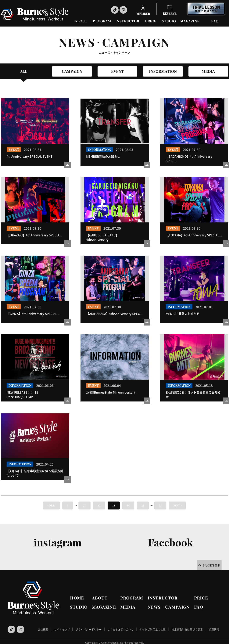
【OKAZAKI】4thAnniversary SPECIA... (34, 235)
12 (99, 505)
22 (160, 505)
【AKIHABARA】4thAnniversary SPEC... (114, 314)
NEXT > (177, 505)
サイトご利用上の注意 (153, 629)
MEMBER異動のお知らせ (103, 156)
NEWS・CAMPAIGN (169, 607)
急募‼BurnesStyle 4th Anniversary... (112, 392)
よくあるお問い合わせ (121, 629)
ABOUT (81, 21)
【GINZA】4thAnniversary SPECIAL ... (34, 314)
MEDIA (208, 71)
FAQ (215, 21)
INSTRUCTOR (127, 21)
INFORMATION (163, 71)
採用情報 (214, 629)
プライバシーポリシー (89, 629)
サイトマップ (62, 629)
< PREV (51, 505)
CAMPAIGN (72, 71)
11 (84, 505)
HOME (77, 598)
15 (143, 505)
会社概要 (43, 629)
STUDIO (169, 21)
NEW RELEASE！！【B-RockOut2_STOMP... (23, 394)
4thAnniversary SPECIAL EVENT (30, 156)
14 (128, 505)
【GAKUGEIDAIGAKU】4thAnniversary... (102, 237)
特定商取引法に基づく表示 (187, 629)
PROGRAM (102, 21)
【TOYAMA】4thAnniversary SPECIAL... (194, 235)
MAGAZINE (190, 21)
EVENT (117, 71)
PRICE (151, 21)
